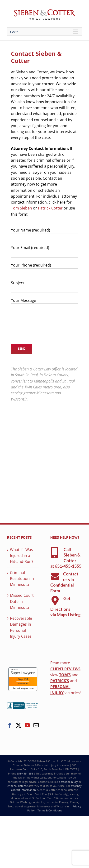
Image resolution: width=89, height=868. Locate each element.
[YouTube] (27, 725)
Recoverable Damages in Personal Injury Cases (21, 627)
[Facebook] (10, 725)
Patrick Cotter (50, 208)
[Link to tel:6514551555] (54, 552)
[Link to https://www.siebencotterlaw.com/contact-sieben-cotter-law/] (55, 577)
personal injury (68, 782)
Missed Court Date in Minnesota (22, 601)
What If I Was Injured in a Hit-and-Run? (22, 556)
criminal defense (18, 786)
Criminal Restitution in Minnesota (22, 579)
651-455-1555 (68, 566)
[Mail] (36, 725)
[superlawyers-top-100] (23, 669)
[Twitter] (19, 725)
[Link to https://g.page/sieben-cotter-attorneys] (55, 601)
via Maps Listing (65, 614)
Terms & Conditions (50, 810)
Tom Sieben (21, 208)
